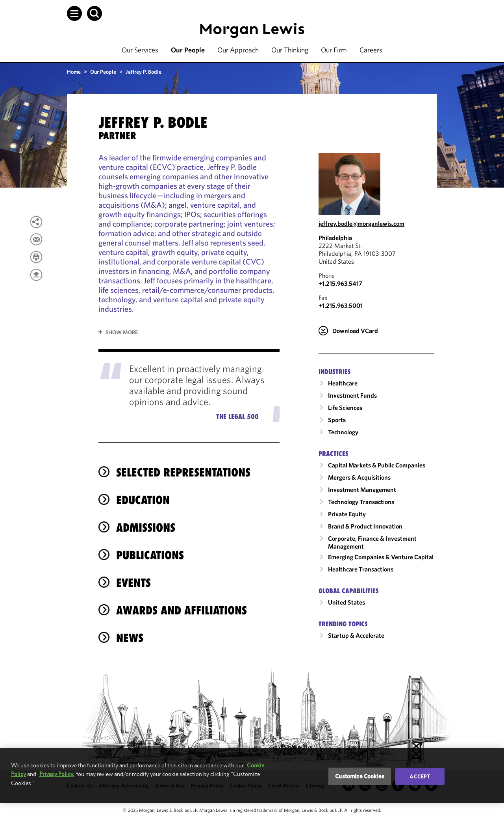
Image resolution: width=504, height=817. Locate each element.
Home (74, 72)
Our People (188, 50)
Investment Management (362, 489)
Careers (371, 50)
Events (133, 583)
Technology (343, 432)
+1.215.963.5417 (340, 283)
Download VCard (355, 331)
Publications (150, 555)
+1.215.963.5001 (341, 305)
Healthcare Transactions (361, 569)
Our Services (140, 50)
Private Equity (347, 514)
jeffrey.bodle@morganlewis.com (361, 223)
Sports (337, 420)
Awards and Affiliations (182, 610)
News (130, 638)
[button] (74, 13)
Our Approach (238, 50)
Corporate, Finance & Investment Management (372, 542)
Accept (420, 776)
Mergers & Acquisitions (359, 477)
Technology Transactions (361, 502)
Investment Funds (352, 395)
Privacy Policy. (57, 774)
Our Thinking (290, 50)
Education (143, 500)
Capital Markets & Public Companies (377, 465)
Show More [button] (122, 332)
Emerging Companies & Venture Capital (381, 557)
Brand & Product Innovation (365, 526)
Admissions (146, 528)
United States (346, 602)
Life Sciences (345, 408)
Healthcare (343, 383)
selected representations (183, 472)
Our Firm (334, 50)
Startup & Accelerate (356, 635)
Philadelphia (335, 238)
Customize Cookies (360, 776)
